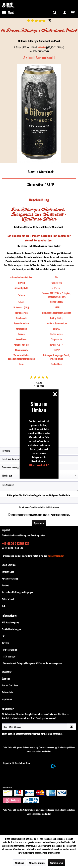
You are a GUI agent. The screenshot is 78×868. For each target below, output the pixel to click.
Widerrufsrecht (8, 599)
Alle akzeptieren (37, 863)
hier (59, 246)
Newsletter (7, 672)
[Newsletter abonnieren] (72, 727)
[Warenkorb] (73, 12)
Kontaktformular (56, 556)
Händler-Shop (8, 572)
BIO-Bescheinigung (10, 622)
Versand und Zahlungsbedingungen (18, 592)
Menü (8, 12)
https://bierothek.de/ (39, 465)
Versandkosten (45, 747)
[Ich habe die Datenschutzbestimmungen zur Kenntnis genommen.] (9, 515)
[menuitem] (8, 12)
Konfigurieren (56, 863)
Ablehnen (19, 863)
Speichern (39, 523)
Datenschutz (7, 692)
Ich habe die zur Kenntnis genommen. (40, 515)
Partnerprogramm (10, 578)
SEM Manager (9, 656)
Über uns (6, 678)
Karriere (5, 643)
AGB (4, 606)
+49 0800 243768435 (16, 543)
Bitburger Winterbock (53, 227)
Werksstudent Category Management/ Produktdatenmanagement (33, 663)
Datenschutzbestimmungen (35, 515)
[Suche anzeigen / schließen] (54, 12)
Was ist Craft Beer (10, 685)
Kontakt (5, 585)
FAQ (3, 636)
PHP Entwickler (10, 650)
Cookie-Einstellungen (11, 629)
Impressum (7, 699)
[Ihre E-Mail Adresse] (34, 727)
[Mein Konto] (65, 12)
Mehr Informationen (51, 853)
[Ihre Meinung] (39, 486)
